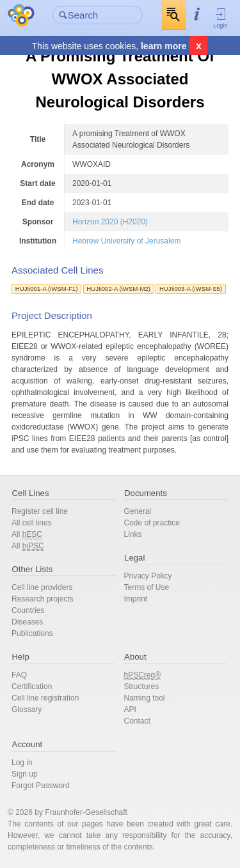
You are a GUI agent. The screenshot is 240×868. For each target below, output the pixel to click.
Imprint (136, 599)
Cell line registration (45, 698)
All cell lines (32, 523)
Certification (32, 686)
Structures (142, 686)
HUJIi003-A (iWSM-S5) (191, 289)
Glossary (27, 709)
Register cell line (40, 511)
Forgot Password (41, 786)
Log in (22, 763)
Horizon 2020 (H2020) (110, 222)
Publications (32, 633)
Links (133, 534)
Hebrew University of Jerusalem (126, 241)
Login (220, 18)
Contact (137, 721)
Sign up (25, 774)
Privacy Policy (148, 576)
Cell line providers (42, 587)
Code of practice (152, 523)
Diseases (27, 622)
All (27, 535)
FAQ (19, 675)
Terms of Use (147, 587)
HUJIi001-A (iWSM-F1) (47, 289)
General (138, 511)
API (130, 709)
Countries (28, 610)
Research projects (43, 599)
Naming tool (145, 698)
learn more (164, 46)
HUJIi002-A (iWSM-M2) (118, 289)
